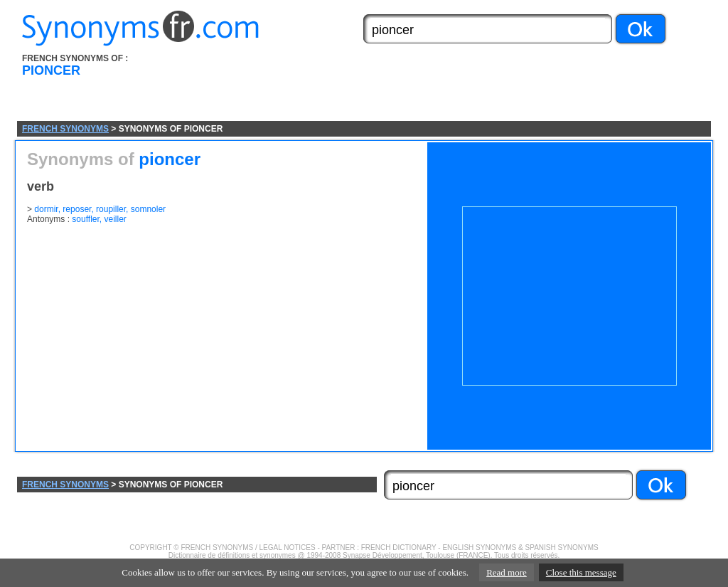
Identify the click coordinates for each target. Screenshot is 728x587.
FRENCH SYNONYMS (65, 129)
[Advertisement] (444, 88)
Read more (507, 572)
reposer (77, 209)
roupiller (111, 209)
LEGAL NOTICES (288, 548)
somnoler (148, 209)
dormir (46, 209)
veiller (116, 219)
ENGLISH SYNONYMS (479, 548)
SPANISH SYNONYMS (562, 548)
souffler (85, 219)
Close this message (581, 572)
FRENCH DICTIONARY (399, 548)
